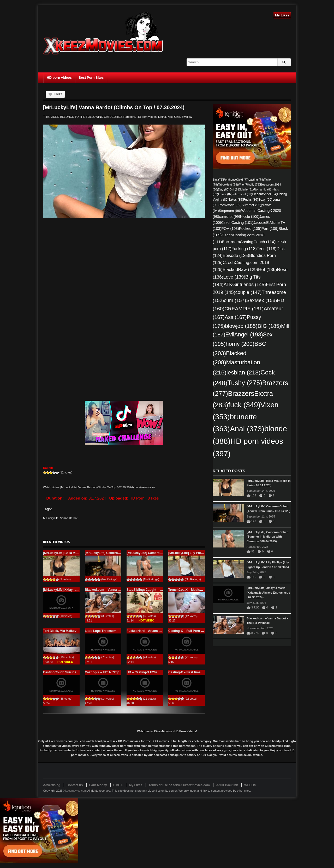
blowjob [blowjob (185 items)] (241, 326)
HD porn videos (59, 78)
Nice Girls (174, 117)
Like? (58, 94)
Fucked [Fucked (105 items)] (250, 229)
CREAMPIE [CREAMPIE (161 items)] (244, 309)
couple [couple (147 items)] (249, 292)
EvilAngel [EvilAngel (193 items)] (244, 335)
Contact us (75, 785)
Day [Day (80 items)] (224, 189)
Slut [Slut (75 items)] (218, 180)
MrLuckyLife (51, 518)
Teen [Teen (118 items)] (267, 249)
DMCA (118, 785)
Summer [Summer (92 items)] (252, 205)
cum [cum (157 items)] (235, 300)
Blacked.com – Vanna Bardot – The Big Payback (121, 590)
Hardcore (129, 117)
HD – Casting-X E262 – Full (147, 672)
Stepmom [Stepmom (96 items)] (230, 211)
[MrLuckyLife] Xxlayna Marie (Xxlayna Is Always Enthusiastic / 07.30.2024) (268, 593)
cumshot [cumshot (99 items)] (229, 217)
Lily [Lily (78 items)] (255, 184)
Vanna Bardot (69, 518)
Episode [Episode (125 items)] (236, 255)
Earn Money (98, 785)
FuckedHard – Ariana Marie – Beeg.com (156, 631)
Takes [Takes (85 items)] (236, 200)
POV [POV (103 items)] (230, 229)
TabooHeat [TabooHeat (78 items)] (228, 184)
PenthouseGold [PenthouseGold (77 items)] (236, 180)
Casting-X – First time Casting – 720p (196, 672)
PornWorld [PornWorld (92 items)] (230, 205)
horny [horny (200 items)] (240, 344)
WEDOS (250, 785)
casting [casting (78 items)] (256, 180)
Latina (162, 117)
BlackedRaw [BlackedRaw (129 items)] (240, 270)
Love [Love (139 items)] (234, 277)
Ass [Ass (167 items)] (236, 317)
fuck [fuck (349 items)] (244, 405)
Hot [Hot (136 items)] (268, 269)
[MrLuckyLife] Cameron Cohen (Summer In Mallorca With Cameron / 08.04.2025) (267, 537)
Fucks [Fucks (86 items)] (251, 200)
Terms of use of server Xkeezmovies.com (179, 785)
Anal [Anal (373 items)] (247, 429)
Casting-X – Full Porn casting (190, 631)
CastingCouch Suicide (60, 672)
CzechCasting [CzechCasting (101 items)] (237, 223)
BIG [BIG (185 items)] (269, 326)
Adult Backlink (227, 785)
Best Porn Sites (91, 78)
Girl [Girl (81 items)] (235, 189)
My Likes (282, 15)
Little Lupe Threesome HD (104, 631)
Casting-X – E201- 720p (102, 672)
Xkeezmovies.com (75, 791)
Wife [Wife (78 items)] (244, 184)
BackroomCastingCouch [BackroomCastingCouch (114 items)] (249, 242)
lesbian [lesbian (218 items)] (244, 373)
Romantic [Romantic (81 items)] (263, 189)
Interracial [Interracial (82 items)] (242, 194)
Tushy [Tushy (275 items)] (245, 383)
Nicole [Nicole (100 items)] (250, 217)
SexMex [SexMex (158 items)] (261, 300)
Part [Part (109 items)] (270, 229)
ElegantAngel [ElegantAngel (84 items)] (265, 194)
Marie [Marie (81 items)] (247, 189)
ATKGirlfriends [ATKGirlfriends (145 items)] (245, 285)
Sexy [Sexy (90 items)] (265, 199)
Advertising (52, 785)
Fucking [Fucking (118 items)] (244, 249)
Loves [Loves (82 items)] (225, 194)
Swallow (187, 117)
